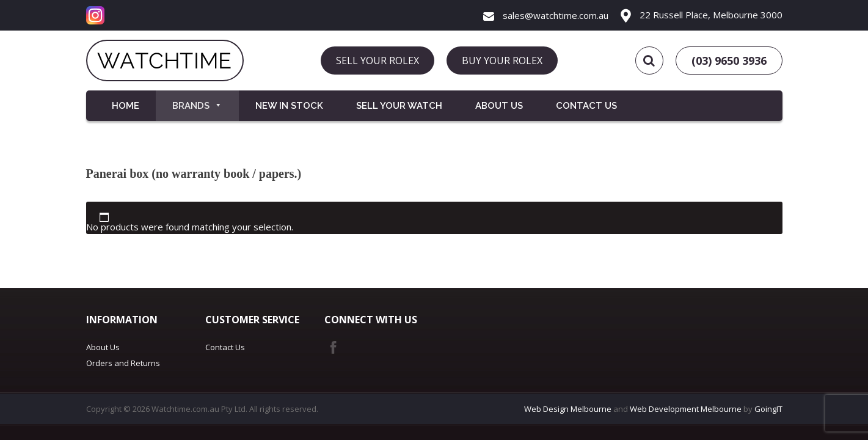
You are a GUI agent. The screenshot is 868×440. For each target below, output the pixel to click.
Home (126, 106)
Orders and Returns (123, 363)
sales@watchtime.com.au (546, 15)
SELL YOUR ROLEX (377, 61)
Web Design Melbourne (568, 409)
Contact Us (586, 106)
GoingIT (768, 409)
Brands (197, 106)
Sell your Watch (399, 106)
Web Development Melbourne (686, 409)
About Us (499, 106)
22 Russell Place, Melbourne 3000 (702, 15)
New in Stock (289, 106)
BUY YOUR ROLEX (502, 61)
